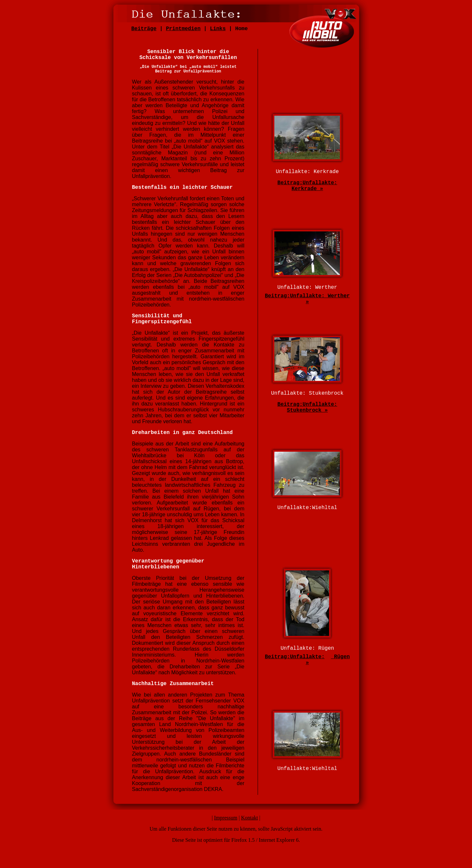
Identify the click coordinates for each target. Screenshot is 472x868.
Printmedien (183, 29)
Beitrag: (290, 183)
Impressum (226, 818)
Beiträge (144, 29)
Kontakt (249, 818)
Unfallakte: (307, 657)
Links (218, 29)
